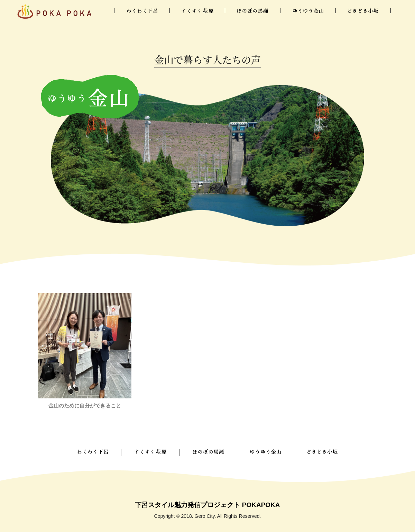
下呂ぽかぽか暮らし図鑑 (54, 11)
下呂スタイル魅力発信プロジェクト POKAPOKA (207, 505)
